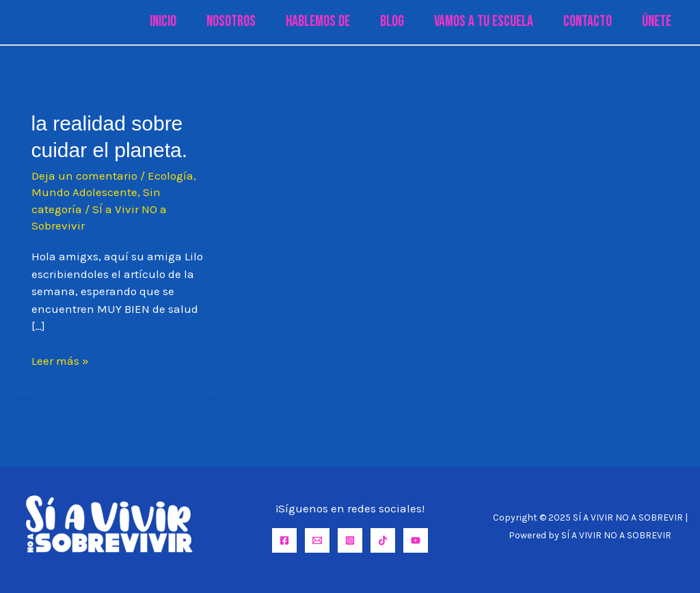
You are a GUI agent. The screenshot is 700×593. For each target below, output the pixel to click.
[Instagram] (350, 540)
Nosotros (231, 22)
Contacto (588, 22)
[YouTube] (416, 540)
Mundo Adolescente (84, 192)
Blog (392, 22)
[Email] (317, 540)
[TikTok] (383, 540)
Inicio (163, 22)
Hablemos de (318, 22)
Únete (657, 22)
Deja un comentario (84, 176)
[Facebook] (284, 540)
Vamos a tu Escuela (484, 22)
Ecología (171, 176)
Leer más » (60, 361)
